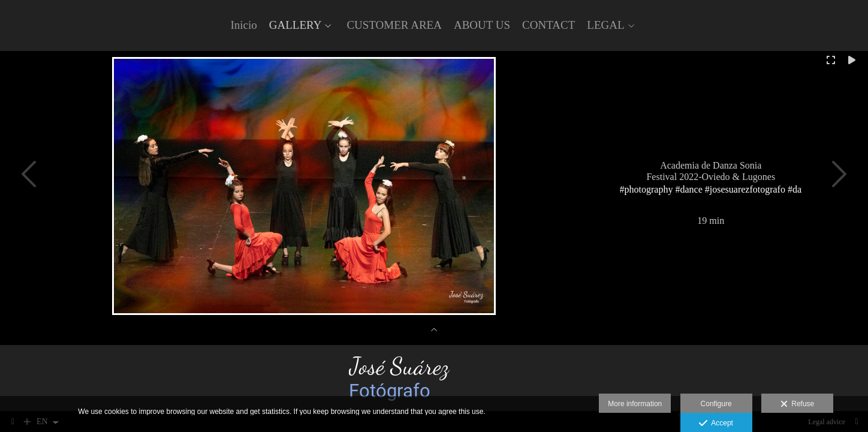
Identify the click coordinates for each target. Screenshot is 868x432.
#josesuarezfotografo (745, 189)
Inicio (243, 25)
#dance (689, 189)
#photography (647, 189)
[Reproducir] (852, 60)
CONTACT (548, 25)
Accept (716, 424)
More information (635, 404)
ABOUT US (482, 25)
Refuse (798, 404)
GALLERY (296, 25)
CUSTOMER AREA (394, 25)
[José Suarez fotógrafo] (434, 378)
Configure (716, 404)
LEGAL (605, 25)
